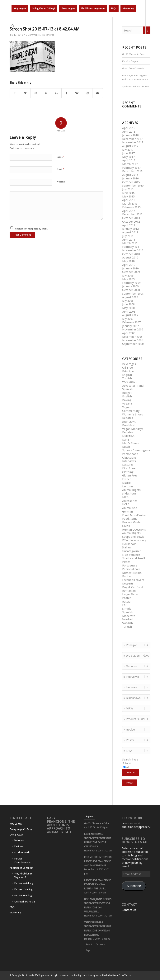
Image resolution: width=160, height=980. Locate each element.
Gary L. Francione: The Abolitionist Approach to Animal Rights (61, 825)
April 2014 (129, 211)
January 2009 (130, 286)
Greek (126, 526)
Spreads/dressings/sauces (139, 450)
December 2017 (132, 139)
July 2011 (128, 236)
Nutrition (128, 436)
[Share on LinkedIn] (56, 93)
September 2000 (133, 344)
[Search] (13, 26)
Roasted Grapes (130, 61)
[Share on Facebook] (15, 93)
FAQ (125, 605)
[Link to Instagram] (22, 42)
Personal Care (131, 569)
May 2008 (128, 308)
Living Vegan (16, 835)
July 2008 (128, 301)
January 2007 (130, 326)
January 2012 (130, 229)
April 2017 (129, 160)
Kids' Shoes (129, 468)
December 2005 (132, 337)
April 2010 (129, 265)
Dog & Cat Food (133, 587)
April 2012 (129, 225)
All (128, 767)
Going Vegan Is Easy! (21, 829)
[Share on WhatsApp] (36, 93)
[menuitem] (20, 9)
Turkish (127, 378)
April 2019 (129, 128)
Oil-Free (127, 368)
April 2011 (129, 240)
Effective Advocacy (134, 540)
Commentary (131, 411)
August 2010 (130, 258)
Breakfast (129, 425)
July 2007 (128, 319)
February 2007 (131, 322)
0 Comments (33, 35)
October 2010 (131, 254)
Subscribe (134, 886)
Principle (128, 371)
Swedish (127, 623)
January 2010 (130, 268)
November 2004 (133, 340)
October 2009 (131, 272)
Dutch (126, 447)
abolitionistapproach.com (139, 827)
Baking (127, 400)
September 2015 (133, 186)
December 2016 (132, 171)
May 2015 (128, 196)
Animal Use (130, 508)
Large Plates (130, 594)
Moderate (129, 616)
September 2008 (133, 294)
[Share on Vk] (77, 93)
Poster (127, 598)
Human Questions (134, 530)
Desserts (128, 584)
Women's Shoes (133, 414)
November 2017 (133, 142)
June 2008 (128, 304)
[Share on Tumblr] (67, 93)
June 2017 (128, 153)
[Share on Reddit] (87, 93)
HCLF (126, 504)
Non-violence (131, 555)
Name (61, 157)
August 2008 (130, 297)
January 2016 (130, 178)
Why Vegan (16, 824)
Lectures (128, 465)
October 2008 (131, 290)
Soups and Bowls (133, 537)
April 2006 (129, 333)
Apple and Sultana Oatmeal (136, 87)
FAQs (12, 907)
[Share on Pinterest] (46, 93)
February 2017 (131, 168)
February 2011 (131, 247)
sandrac (50, 35)
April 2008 (129, 312)
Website (61, 182)
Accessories (130, 501)
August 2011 (130, 232)
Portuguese (130, 566)
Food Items (130, 519)
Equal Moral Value (134, 515)
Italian (126, 547)
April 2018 (129, 132)
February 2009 (131, 283)
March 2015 (130, 204)
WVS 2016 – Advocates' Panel (133, 384)
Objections (129, 458)
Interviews (129, 422)
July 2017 (128, 150)
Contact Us (129, 910)
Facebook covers (133, 580)
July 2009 (128, 276)
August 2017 (130, 146)
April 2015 (129, 200)
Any (128, 763)
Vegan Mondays (133, 429)
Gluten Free (130, 476)
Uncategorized (132, 551)
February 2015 (131, 207)
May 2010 (128, 261)
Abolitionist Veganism (21, 868)
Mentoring (15, 913)
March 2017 (130, 164)
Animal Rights (131, 490)
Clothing (128, 472)
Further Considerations (23, 860)
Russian (127, 602)
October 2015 (131, 182)
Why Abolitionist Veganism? (23, 875)
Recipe (127, 576)
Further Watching (24, 883)
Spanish (127, 389)
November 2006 (133, 329)
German (127, 512)
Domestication (132, 573)
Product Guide (131, 522)
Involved (128, 619)
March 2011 (130, 243)
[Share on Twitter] (25, 93)
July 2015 (128, 189)
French (127, 479)
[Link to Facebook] (16, 42)
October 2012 (131, 222)
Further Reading (23, 895)
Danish (127, 440)
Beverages (129, 364)
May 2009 (128, 279)
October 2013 (131, 218)
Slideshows (129, 494)
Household (129, 544)
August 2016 (130, 175)
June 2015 (128, 193)
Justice (126, 483)
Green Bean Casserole (133, 68)
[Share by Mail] (98, 93)
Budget (127, 393)
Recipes (19, 846)
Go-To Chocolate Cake (133, 54)
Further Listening (24, 889)
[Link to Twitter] (11, 42)
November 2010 (133, 250)
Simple (127, 609)
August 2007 (130, 315)
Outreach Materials (25, 902)
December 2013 (132, 214)
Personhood (130, 454)
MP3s (126, 497)
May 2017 (128, 157)
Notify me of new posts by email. (31, 229)
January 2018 (130, 135)
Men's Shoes (130, 443)
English (127, 375)
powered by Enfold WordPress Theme (113, 975)
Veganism (129, 404)
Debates (128, 418)
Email (60, 169)
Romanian (129, 591)
